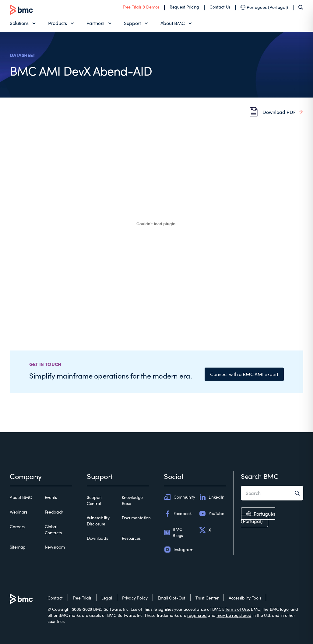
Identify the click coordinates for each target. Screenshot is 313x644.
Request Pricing (184, 7)
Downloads (97, 538)
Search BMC (260, 476)
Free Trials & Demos (141, 7)
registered (197, 615)
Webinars (19, 512)
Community (179, 497)
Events (51, 497)
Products (57, 23)
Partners (95, 23)
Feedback (54, 512)
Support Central (94, 500)
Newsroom (55, 547)
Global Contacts (53, 530)
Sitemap (18, 547)
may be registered (234, 615)
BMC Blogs (173, 532)
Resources (131, 538)
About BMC (173, 23)
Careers (17, 527)
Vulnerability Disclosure (98, 521)
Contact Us (220, 7)
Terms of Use (237, 609)
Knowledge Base (132, 500)
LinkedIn (212, 497)
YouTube (212, 514)
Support (132, 23)
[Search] (301, 7)
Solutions (19, 23)
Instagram (178, 550)
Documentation (136, 518)
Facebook (178, 514)
